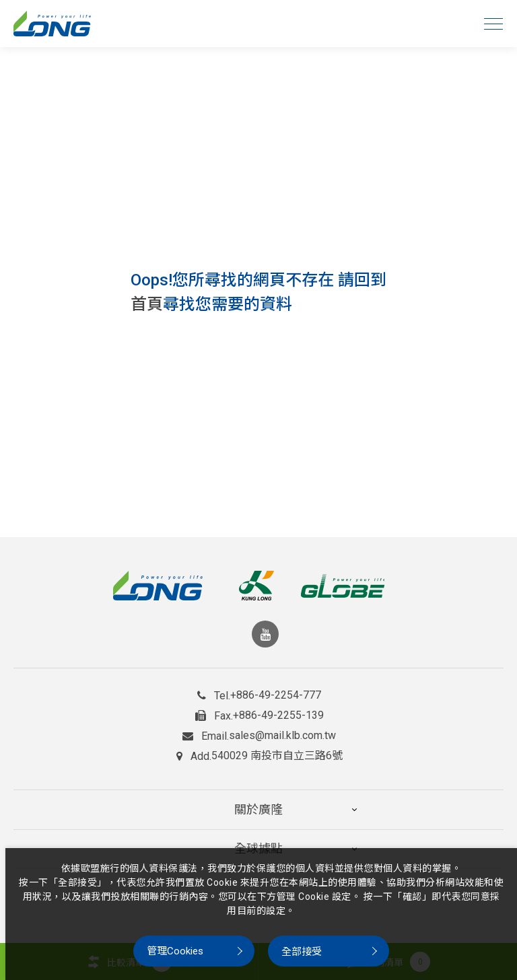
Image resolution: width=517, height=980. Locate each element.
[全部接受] (329, 951)
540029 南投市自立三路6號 (277, 756)
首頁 (147, 304)
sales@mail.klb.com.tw (282, 736)
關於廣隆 (258, 803)
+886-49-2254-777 (276, 695)
